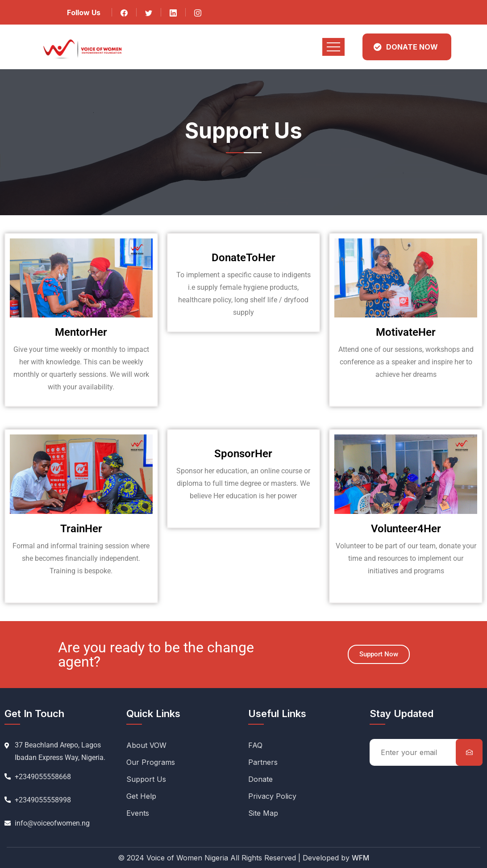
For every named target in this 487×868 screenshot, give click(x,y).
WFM (360, 858)
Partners (263, 762)
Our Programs (151, 762)
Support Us (146, 779)
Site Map (263, 813)
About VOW (146, 745)
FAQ (255, 745)
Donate (260, 779)
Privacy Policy (272, 796)
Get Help (141, 796)
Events (138, 813)
